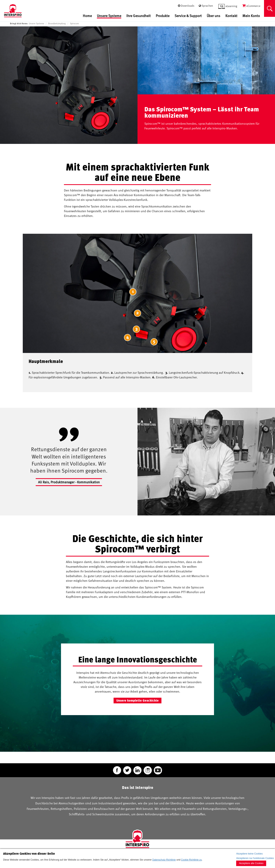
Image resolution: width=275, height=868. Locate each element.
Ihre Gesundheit (138, 16)
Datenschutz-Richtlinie (164, 860)
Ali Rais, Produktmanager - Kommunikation (69, 482)
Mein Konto (251, 16)
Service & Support (188, 16)
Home (87, 16)
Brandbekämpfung (57, 23)
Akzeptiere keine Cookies (249, 854)
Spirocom (74, 23)
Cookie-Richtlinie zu (191, 860)
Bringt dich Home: (19, 23)
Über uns (214, 16)
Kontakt (231, 16)
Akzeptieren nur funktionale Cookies (255, 858)
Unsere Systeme (109, 16)
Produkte (163, 16)
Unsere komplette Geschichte (137, 700)
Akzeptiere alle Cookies (251, 863)
